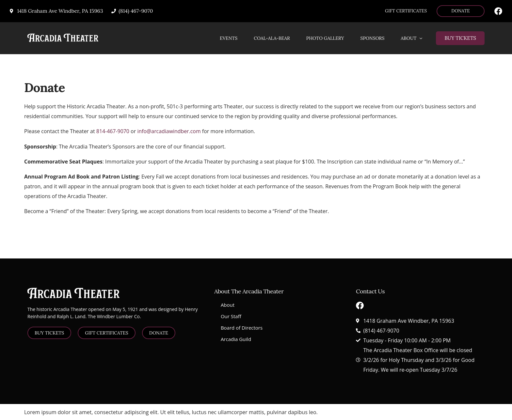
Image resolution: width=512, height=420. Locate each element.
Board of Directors (242, 327)
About (228, 304)
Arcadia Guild (236, 339)
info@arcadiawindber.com (169, 132)
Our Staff (231, 316)
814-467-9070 (113, 132)
